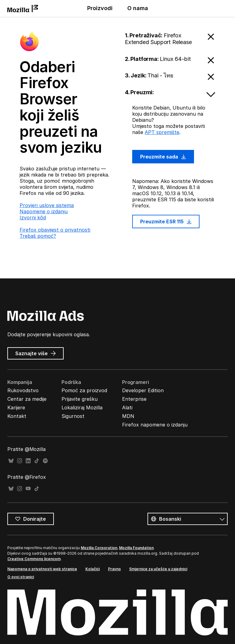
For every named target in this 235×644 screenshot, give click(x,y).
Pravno (114, 569)
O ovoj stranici (21, 577)
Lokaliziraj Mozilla (82, 408)
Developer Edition (143, 390)
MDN (128, 416)
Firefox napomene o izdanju (155, 425)
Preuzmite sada (163, 157)
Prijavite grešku (80, 399)
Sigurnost (73, 416)
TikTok (37, 461)
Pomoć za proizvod (84, 390)
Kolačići (93, 569)
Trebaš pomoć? (38, 236)
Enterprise (134, 399)
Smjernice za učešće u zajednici (158, 569)
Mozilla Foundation (136, 548)
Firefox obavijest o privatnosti (55, 230)
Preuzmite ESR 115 (166, 221)
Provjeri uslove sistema (47, 205)
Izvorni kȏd (33, 218)
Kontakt (17, 416)
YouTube (28, 489)
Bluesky (11, 461)
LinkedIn (28, 461)
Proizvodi (100, 8)
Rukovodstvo (23, 390)
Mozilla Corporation (99, 548)
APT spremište (162, 132)
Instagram (20, 461)
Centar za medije (27, 399)
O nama (138, 8)
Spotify (45, 461)
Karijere (16, 408)
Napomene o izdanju (44, 211)
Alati (127, 408)
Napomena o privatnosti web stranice (42, 569)
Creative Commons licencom (34, 559)
